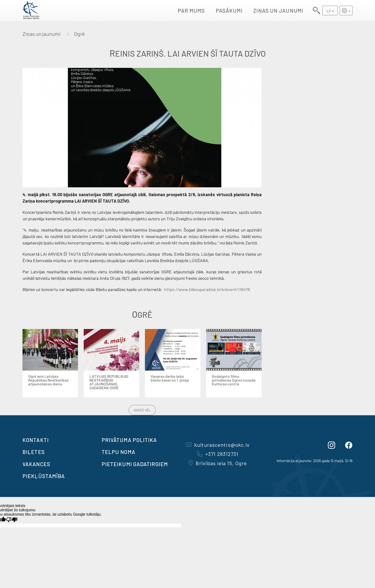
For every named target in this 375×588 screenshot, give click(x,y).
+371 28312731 (218, 454)
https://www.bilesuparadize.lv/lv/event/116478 (207, 289)
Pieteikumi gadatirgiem (135, 464)
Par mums (191, 11)
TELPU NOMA (119, 452)
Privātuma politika (129, 440)
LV (329, 11)
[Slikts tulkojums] (12, 520)
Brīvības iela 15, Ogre (218, 463)
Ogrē (79, 34)
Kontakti (36, 440)
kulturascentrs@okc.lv (218, 445)
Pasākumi (229, 11)
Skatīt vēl (142, 410)
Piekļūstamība (44, 476)
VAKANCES (36, 464)
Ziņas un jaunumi (278, 11)
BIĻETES (34, 452)
